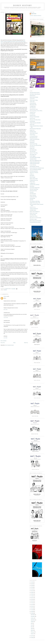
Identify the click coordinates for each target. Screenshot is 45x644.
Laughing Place (32, 183)
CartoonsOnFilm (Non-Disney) (35, 222)
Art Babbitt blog (33, 106)
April (32, 628)
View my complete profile (36, 16)
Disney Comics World (34, 179)
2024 (32, 585)
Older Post (26, 343)
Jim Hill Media (32, 121)
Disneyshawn (32, 142)
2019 (32, 594)
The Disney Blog (33, 215)
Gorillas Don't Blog (33, 197)
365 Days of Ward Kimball (34, 117)
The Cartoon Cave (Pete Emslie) (35, 218)
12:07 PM (6, 318)
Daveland (31, 200)
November (33, 616)
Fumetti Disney (32, 135)
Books (5, 290)
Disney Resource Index (34, 109)
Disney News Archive (34, 216)
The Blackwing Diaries (34, 171)
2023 (32, 587)
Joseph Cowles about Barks (35, 139)
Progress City (32, 130)
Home (14, 343)
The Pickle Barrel (33, 194)
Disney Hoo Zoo (33, 207)
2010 (32, 610)
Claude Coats (32, 148)
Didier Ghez (34, 14)
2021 (32, 591)
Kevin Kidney (32, 141)
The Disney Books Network (35, 93)
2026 (32, 582)
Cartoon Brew (32, 99)
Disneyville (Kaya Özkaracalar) (35, 129)
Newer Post (3, 343)
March (32, 630)
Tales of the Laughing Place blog (35, 160)
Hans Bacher (32, 176)
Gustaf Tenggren (33, 156)
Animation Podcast (33, 159)
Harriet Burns (32, 147)
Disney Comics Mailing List (35, 212)
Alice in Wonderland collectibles (35, 169)
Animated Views (33, 112)
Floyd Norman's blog (33, 144)
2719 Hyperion (32, 114)
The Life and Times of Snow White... (36, 111)
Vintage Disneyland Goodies (35, 162)
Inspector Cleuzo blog (34, 153)
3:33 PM (5, 338)
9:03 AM (5, 310)
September (33, 620)
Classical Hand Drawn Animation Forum (37, 168)
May (32, 627)
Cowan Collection (33, 165)
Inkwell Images (32, 177)
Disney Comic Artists (33, 213)
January (32, 634)
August (32, 622)
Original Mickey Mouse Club (35, 203)
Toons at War (32, 124)
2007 (32, 636)
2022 (32, 589)
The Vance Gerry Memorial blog (35, 145)
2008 (32, 613)
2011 (32, 608)
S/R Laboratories (33, 108)
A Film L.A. (32, 174)
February (32, 632)
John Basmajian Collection (34, 166)
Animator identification (34, 209)
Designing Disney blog (34, 180)
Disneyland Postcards (33, 138)
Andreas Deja (32, 102)
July (32, 623)
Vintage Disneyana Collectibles (35, 123)
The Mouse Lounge (33, 219)
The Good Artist (33, 151)
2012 (32, 606)
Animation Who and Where (35, 185)
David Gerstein (32, 118)
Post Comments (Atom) (10, 345)
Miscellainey (32, 186)
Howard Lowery (33, 115)
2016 (32, 599)
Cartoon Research (33, 103)
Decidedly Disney (33, 132)
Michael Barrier (33, 96)
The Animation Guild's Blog (35, 201)
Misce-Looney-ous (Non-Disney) (36, 221)
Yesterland (32, 192)
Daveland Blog (32, 198)
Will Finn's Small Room (34, 189)
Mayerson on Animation (34, 173)
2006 (32, 638)
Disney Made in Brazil (34, 133)
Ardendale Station (33, 210)
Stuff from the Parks (33, 191)
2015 (32, 601)
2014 (32, 603)
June (32, 625)
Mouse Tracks (32, 182)
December (33, 615)
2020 (32, 592)
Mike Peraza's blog (33, 105)
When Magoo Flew (33, 154)
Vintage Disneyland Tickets (35, 163)
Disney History (23, 5)
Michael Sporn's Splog (34, 100)
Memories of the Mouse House (35, 120)
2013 (32, 604)
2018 (32, 596)
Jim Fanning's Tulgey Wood (35, 188)
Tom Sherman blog (33, 150)
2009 (32, 611)
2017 (32, 598)
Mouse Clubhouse (33, 195)
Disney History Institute (34, 97)
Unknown (5, 296)
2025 (32, 584)
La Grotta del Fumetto (34, 136)
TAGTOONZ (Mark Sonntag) (35, 157)
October (32, 618)
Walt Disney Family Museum (35, 94)
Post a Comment (4, 341)
